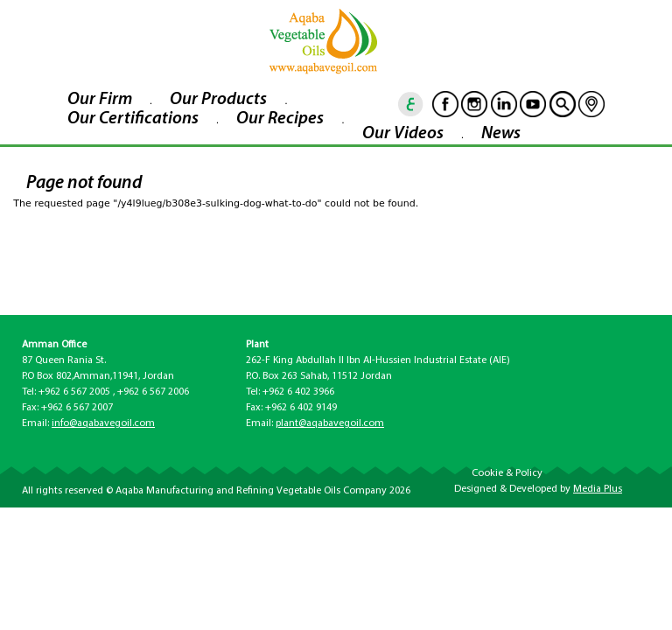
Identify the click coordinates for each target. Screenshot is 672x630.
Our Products (218, 100)
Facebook (445, 104)
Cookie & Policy (507, 473)
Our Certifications (133, 119)
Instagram (474, 104)
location (591, 104)
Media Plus (598, 489)
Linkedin (504, 104)
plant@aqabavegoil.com (330, 423)
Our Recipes (280, 119)
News (501, 134)
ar (411, 104)
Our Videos (403, 134)
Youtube (533, 104)
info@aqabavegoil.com (103, 423)
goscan (563, 104)
